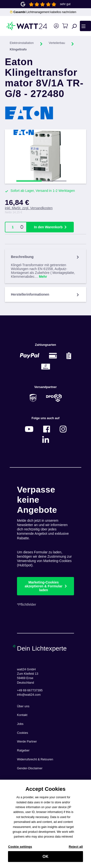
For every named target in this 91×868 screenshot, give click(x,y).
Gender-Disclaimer (30, 768)
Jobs (20, 724)
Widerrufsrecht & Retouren (35, 759)
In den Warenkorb (48, 227)
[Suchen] (74, 26)
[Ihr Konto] (56, 26)
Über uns (23, 706)
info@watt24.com (29, 695)
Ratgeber (23, 750)
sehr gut (65, 4)
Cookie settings (20, 849)
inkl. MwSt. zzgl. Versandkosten (29, 208)
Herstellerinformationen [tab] (45, 294)
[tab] (45, 266)
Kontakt (22, 715)
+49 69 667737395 (30, 690)
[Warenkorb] (65, 26)
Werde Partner (27, 742)
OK (45, 859)
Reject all (76, 849)
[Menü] (85, 26)
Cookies (23, 733)
